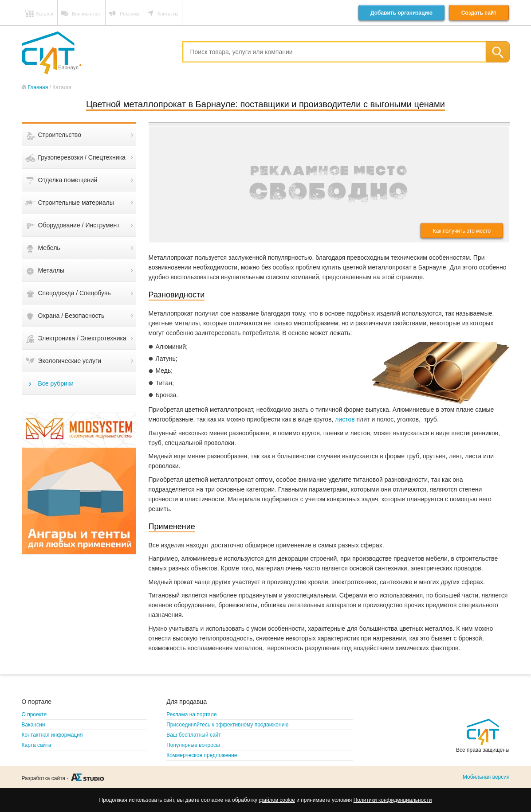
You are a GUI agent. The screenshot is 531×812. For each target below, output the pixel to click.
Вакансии (33, 725)
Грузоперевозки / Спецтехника (82, 157)
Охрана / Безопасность (71, 316)
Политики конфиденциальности (393, 800)
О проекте (34, 714)
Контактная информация (52, 735)
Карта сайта (37, 745)
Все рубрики (56, 383)
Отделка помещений (68, 180)
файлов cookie (277, 800)
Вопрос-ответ (87, 14)
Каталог (45, 14)
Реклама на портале (191, 714)
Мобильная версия (486, 777)
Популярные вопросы (193, 745)
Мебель (49, 248)
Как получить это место (462, 231)
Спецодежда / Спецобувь (75, 293)
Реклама (130, 14)
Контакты (168, 14)
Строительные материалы (76, 203)
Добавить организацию (401, 13)
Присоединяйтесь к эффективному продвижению (227, 725)
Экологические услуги (70, 361)
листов (345, 419)
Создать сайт (479, 13)
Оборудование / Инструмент (79, 225)
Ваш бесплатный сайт (194, 735)
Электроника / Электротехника (82, 338)
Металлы (51, 270)
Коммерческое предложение (202, 755)
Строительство (60, 135)
